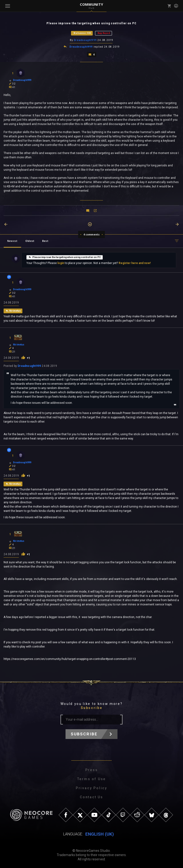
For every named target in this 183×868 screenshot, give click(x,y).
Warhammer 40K (82, 33)
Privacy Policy (91, 788)
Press (92, 769)
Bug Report (104, 33)
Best (45, 240)
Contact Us (91, 797)
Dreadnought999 (85, 40)
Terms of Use (92, 778)
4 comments (92, 234)
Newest (12, 240)
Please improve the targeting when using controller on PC (65, 257)
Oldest (30, 240)
